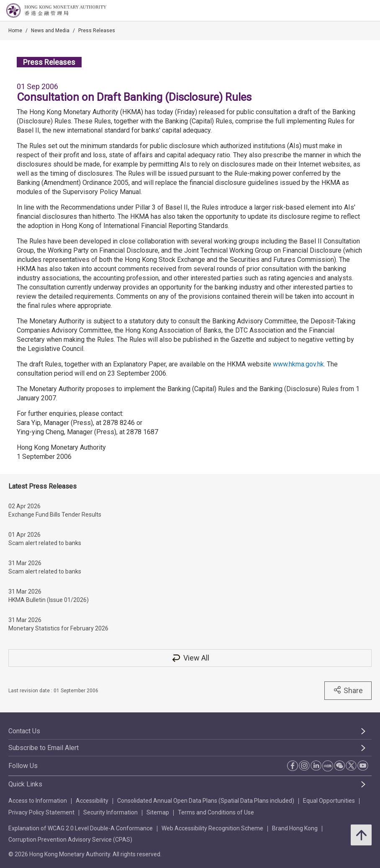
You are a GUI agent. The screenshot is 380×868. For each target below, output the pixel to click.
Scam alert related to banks (45, 543)
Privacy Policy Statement (41, 812)
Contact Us (24, 731)
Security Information (110, 812)
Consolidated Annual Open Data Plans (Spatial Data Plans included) (206, 801)
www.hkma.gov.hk (298, 364)
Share (348, 690)
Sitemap (158, 812)
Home (15, 31)
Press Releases (97, 31)
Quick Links (25, 784)
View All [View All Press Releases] (190, 658)
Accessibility (92, 801)
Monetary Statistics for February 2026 (58, 628)
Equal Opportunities (329, 801)
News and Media (50, 31)
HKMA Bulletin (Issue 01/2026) (49, 600)
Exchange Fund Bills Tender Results (55, 515)
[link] (352, 11)
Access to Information (38, 801)
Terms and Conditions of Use (216, 812)
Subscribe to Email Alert (44, 748)
